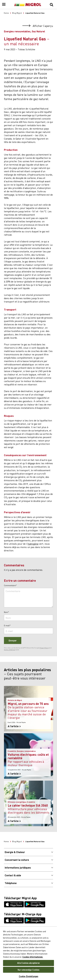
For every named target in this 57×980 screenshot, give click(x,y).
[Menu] (4, 5)
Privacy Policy (44, 648)
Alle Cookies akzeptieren (28, 963)
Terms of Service (9, 650)
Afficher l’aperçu (38, 26)
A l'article (14, 726)
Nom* (6, 612)
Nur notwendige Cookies (29, 970)
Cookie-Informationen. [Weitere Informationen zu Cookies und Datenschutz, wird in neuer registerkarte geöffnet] (33, 957)
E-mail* (7, 626)
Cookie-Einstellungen (29, 976)
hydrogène (33, 544)
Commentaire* (10, 586)
